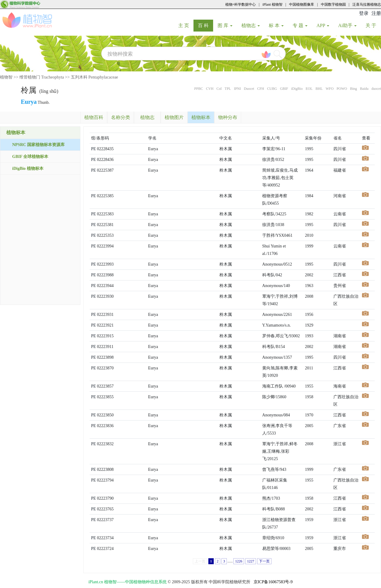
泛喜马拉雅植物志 (367, 4)
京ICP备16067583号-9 (273, 582)
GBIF (284, 89)
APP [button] (323, 25)
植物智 (6, 77)
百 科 (206, 25)
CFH (261, 89)
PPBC (199, 89)
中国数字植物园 (333, 4)
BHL (319, 89)
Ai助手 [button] (347, 25)
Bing (353, 89)
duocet (376, 89)
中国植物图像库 (302, 4)
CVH (210, 89)
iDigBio (297, 89)
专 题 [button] (300, 25)
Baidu (364, 89)
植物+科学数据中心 (241, 4)
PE (93, 149)
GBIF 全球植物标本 (30, 157)
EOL (309, 89)
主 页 (186, 25)
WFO (330, 89)
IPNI (237, 89)
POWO (342, 89)
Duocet (249, 89)
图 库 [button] (225, 25)
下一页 (264, 561)
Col (219, 89)
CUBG (272, 89)
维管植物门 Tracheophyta (42, 77)
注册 (376, 13)
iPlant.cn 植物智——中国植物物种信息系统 (128, 582)
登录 (364, 13)
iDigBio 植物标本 (28, 168)
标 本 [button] (276, 25)
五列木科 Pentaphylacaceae (95, 77)
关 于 (373, 25)
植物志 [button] (251, 25)
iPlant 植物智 (273, 4)
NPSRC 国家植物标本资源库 (38, 145)
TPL (228, 89)
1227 (251, 561)
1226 (239, 561)
